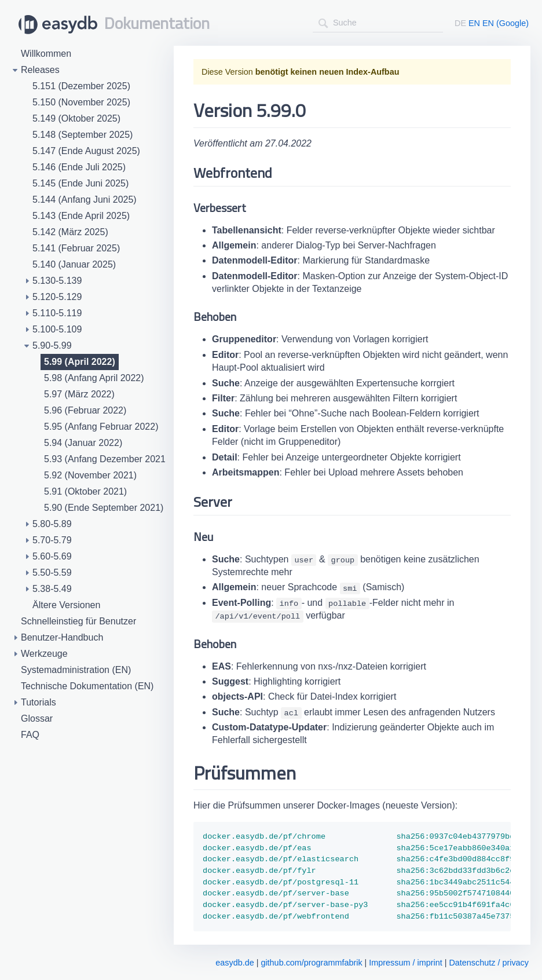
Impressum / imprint (405, 963)
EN (474, 23)
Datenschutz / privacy (489, 963)
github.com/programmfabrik (311, 963)
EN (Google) (506, 23)
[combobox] (378, 23)
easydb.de (235, 963)
